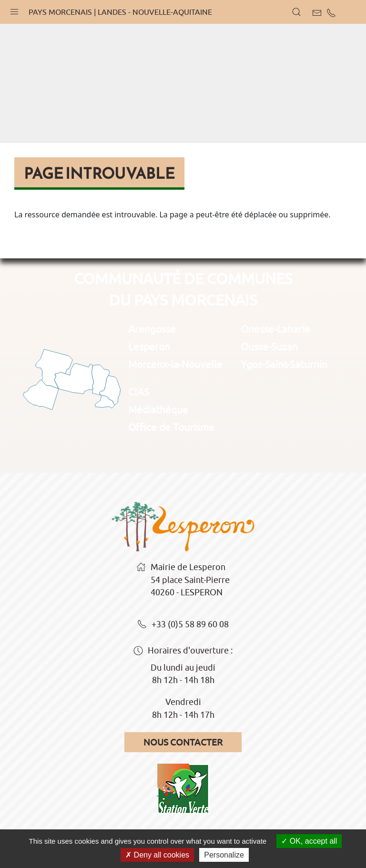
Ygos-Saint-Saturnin (284, 364)
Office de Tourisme (171, 427)
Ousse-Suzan (269, 347)
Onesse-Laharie (275, 329)
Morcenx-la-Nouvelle (175, 364)
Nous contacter (183, 742)
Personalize (224, 855)
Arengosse (152, 329)
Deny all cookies (157, 855)
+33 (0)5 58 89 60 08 (183, 625)
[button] (14, 10)
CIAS (139, 392)
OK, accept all (309, 841)
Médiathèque (158, 409)
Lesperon (149, 347)
